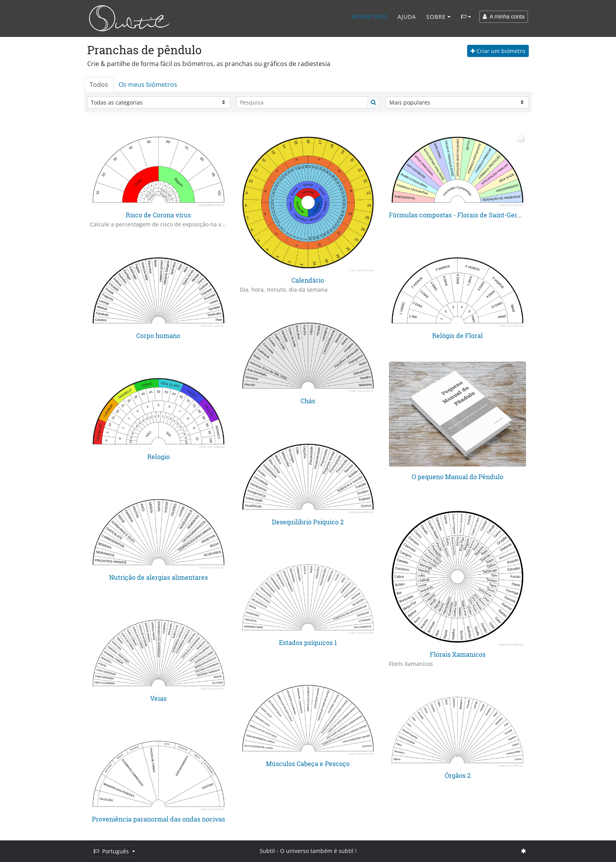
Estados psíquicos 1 (308, 642)
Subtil (267, 851)
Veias (158, 698)
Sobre (436, 17)
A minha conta (504, 17)
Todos (99, 85)
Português (112, 851)
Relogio (159, 457)
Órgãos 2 (458, 775)
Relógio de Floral (457, 335)
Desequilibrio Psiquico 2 (308, 522)
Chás (308, 401)
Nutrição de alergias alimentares (159, 577)
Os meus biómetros (148, 85)
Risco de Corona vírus (158, 215)
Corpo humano (158, 335)
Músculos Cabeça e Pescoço (308, 764)
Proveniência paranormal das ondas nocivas (159, 819)
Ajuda (407, 17)
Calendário (308, 280)
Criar (498, 51)
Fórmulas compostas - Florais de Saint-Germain (461, 215)
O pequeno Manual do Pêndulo (457, 477)
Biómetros (370, 17)
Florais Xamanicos (458, 654)
